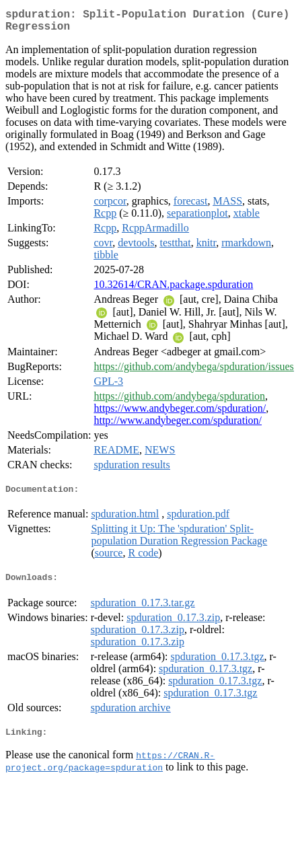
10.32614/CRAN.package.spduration (173, 290)
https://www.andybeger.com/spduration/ (180, 413)
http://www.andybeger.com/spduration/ (178, 426)
